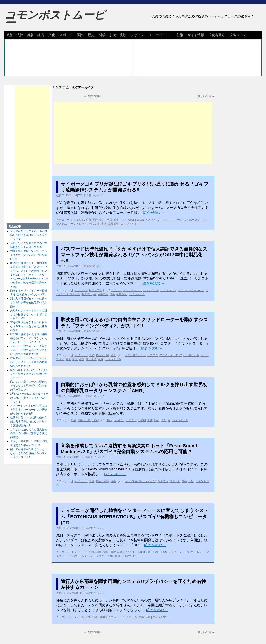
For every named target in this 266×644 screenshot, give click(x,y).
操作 (82, 359)
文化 (52, 35)
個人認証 (87, 294)
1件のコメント (131, 556)
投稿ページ (238, 35)
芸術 (180, 35)
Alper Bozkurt (136, 220)
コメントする (129, 224)
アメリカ (151, 220)
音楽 (191, 481)
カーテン (120, 617)
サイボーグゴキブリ (196, 220)
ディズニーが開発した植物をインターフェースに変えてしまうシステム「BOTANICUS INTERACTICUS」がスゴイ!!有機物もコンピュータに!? (135, 516)
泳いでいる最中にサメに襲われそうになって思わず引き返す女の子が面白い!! (29, 386)
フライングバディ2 (171, 355)
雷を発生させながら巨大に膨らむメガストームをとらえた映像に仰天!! (29, 326)
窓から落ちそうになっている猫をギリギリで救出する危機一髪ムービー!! (29, 374)
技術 (112, 294)
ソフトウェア (151, 290)
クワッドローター (135, 355)
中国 (68, 359)
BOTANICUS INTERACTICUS (149, 552)
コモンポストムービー (55, 19)
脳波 (100, 359)
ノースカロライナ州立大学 (84, 224)
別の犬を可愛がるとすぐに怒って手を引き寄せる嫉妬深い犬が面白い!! (29, 303)
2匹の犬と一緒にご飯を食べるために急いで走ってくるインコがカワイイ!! (29, 398)
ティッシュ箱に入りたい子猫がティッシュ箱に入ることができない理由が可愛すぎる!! (29, 350)
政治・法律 (15, 35)
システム (62, 224)
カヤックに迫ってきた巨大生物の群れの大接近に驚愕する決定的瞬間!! (29, 433)
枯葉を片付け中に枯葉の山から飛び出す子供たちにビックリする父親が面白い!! (29, 421)
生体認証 (122, 294)
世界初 (142, 420)
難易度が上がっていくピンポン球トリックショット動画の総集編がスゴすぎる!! (29, 362)
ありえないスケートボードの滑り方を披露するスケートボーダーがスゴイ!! (29, 314)
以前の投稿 (92, 96)
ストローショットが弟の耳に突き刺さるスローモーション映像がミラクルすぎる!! (29, 410)
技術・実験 (118, 35)
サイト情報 (196, 35)
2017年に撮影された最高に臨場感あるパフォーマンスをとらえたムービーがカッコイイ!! (29, 338)
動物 (88, 220)
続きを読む (154, 213)
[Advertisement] (133, 133)
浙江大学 (91, 359)
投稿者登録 (217, 35)
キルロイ (98, 195)
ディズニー (100, 556)
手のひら (103, 294)
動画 (104, 224)
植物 (118, 556)
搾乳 (163, 420)
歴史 (91, 35)
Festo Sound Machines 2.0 (140, 481)
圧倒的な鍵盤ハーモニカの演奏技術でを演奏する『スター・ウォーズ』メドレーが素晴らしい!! (29, 267)
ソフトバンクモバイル (191, 290)
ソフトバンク (168, 290)
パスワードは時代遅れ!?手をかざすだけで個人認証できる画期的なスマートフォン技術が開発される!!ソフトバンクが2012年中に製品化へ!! (134, 255)
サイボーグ (176, 220)
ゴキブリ (162, 220)
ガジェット (164, 35)
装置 (148, 617)
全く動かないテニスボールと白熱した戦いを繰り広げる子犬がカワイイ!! (29, 235)
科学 (102, 35)
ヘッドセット (191, 355)
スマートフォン (133, 290)
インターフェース (179, 552)
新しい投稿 (206, 96)
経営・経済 (36, 35)
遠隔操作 (113, 224)
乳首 (150, 420)
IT (150, 35)
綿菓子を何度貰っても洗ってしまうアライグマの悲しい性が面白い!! (29, 255)
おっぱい (119, 420)
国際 (80, 35)
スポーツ (66, 35)
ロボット (175, 481)
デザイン (137, 35)
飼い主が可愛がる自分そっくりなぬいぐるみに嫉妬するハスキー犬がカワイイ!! (29, 453)
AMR (110, 420)
